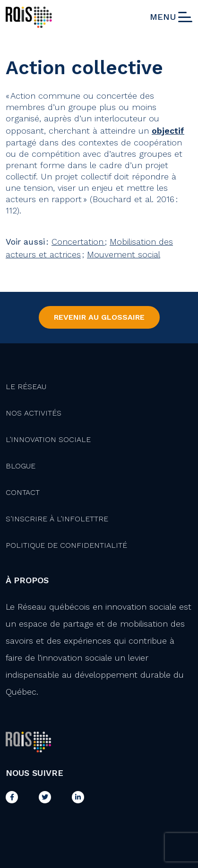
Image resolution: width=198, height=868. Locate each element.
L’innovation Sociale (48, 439)
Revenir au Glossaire (99, 317)
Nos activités (34, 413)
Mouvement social (124, 254)
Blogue (21, 466)
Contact (23, 492)
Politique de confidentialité (66, 545)
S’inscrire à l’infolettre (57, 519)
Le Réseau (26, 387)
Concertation (78, 242)
